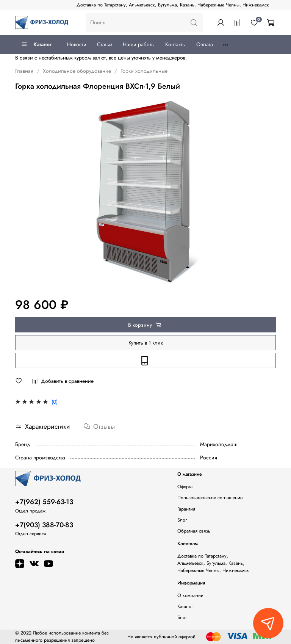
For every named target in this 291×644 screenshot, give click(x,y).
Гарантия (186, 509)
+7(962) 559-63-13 (44, 502)
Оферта (185, 487)
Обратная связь (194, 531)
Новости (77, 44)
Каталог (36, 44)
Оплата (205, 44)
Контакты (175, 44)
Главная (24, 71)
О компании (190, 595)
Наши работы (139, 44)
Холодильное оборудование (77, 71)
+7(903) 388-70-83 (44, 525)
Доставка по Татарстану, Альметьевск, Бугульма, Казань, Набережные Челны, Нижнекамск (173, 5)
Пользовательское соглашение (210, 498)
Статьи (105, 44)
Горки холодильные (144, 71)
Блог (182, 520)
